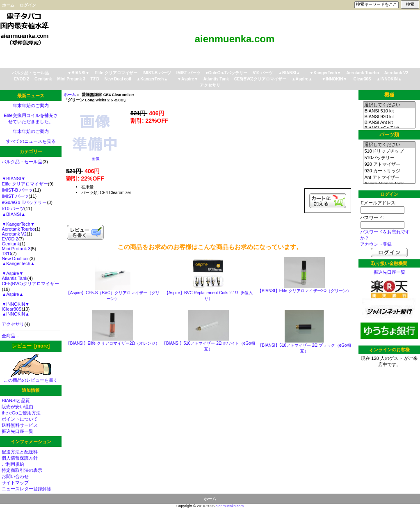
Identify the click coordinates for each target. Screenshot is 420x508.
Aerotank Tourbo (363, 73)
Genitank (43, 79)
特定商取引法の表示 (22, 470)
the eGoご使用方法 (21, 413)
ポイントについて (20, 419)
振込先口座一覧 (17, 431)
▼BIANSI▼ (78, 73)
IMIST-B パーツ (157, 73)
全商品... (10, 336)
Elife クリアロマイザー (116, 73)
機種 (389, 95)
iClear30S (362, 79)
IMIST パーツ (188, 73)
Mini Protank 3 (71, 79)
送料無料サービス (20, 425)
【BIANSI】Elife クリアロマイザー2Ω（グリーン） (304, 291)
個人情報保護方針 (20, 458)
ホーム (8, 5)
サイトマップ (15, 483)
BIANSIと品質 (16, 400)
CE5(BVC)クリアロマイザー (260, 79)
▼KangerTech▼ (325, 73)
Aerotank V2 (396, 73)
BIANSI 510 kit (389, 111)
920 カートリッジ (389, 171)
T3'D (95, 79)
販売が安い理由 (17, 407)
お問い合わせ (15, 476)
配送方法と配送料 (20, 452)
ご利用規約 (13, 464)
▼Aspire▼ (188, 79)
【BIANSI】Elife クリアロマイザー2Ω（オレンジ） (113, 343)
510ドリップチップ (389, 151)
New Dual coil (118, 79)
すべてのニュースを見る (31, 141)
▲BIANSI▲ (289, 73)
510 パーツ (263, 73)
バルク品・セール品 (30, 73)
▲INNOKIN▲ (389, 79)
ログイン (28, 5)
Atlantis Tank (216, 79)
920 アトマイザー (389, 165)
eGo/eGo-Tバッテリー (227, 73)
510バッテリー (389, 158)
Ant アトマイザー (389, 178)
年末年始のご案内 (31, 105)
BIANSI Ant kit (389, 123)
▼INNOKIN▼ (334, 79)
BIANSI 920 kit (389, 117)
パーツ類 (389, 135)
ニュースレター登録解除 (26, 489)
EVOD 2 (22, 79)
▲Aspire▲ (302, 79)
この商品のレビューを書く (31, 378)
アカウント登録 (376, 244)
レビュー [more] (31, 346)
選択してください (389, 105)
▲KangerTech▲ (152, 79)
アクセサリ (210, 85)
